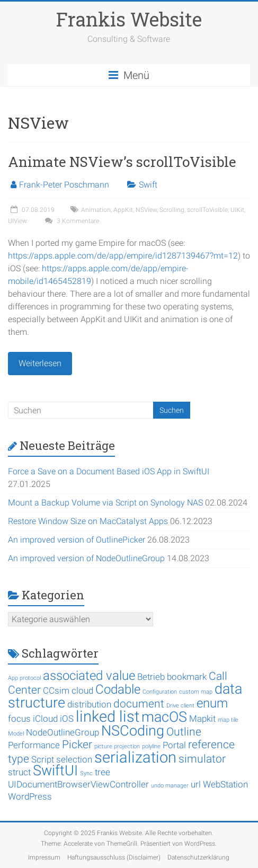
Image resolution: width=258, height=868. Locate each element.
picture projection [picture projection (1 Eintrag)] (117, 746)
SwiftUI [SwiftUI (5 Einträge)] (55, 770)
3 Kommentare (71, 221)
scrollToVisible (207, 210)
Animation (96, 210)
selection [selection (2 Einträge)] (74, 759)
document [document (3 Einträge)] (139, 704)
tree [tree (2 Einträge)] (103, 772)
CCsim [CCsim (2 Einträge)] (56, 690)
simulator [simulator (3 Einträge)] (202, 759)
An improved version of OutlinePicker (77, 540)
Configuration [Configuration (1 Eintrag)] (160, 692)
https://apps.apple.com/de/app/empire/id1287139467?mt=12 (123, 256)
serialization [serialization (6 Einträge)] (135, 757)
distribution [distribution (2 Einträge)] (89, 704)
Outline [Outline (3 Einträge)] (184, 732)
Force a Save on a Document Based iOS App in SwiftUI (109, 471)
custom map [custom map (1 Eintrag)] (196, 692)
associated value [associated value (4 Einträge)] (89, 676)
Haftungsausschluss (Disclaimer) (114, 857)
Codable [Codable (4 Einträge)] (118, 689)
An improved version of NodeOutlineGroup (86, 558)
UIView (17, 221)
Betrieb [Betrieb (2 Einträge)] (151, 677)
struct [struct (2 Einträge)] (19, 772)
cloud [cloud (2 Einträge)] (82, 690)
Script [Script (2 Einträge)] (43, 759)
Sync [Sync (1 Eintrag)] (86, 773)
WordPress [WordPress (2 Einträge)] (30, 796)
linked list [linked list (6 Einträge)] (108, 716)
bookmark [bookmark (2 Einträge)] (187, 677)
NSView (146, 210)
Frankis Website (129, 19)
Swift (148, 185)
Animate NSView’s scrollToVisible (122, 162)
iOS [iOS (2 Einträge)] (67, 719)
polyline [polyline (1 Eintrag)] (151, 746)
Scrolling (172, 210)
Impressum (44, 857)
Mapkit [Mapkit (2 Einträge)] (202, 719)
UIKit (237, 210)
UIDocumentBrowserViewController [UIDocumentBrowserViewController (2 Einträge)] (78, 784)
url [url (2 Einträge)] (196, 784)
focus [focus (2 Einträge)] (19, 719)
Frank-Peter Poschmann (64, 185)
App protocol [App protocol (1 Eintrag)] (24, 678)
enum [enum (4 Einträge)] (212, 703)
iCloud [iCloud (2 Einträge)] (45, 719)
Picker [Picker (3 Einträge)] (77, 745)
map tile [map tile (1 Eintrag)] (228, 720)
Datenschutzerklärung (198, 857)
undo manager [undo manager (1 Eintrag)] (170, 786)
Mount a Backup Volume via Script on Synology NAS (105, 503)
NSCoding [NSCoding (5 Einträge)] (133, 731)
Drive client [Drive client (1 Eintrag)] (180, 706)
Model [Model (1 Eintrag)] (16, 734)
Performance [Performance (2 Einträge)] (34, 745)
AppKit (123, 210)
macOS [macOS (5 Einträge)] (164, 717)
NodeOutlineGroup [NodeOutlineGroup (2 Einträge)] (63, 732)
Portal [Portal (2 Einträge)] (174, 745)
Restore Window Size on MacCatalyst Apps (88, 521)
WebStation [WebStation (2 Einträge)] (225, 784)
